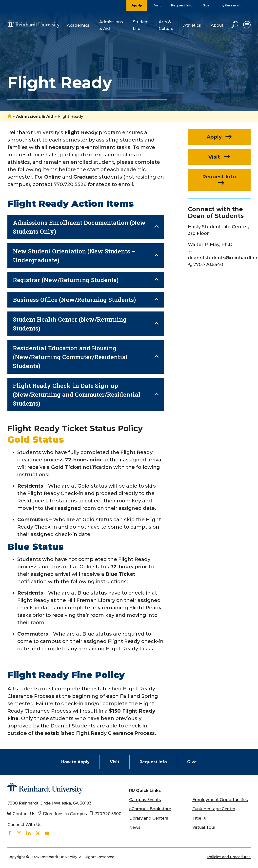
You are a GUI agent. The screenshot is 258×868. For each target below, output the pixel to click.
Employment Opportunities (220, 800)
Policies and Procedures (229, 857)
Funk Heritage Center (214, 809)
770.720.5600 (108, 814)
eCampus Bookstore (150, 809)
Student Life (141, 25)
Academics (78, 25)
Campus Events (145, 800)
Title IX (199, 818)
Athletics (192, 25)
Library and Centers (149, 818)
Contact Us (24, 814)
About (217, 25)
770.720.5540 (208, 265)
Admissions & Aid (111, 25)
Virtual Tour (204, 827)
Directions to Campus (65, 814)
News (135, 827)
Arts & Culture (166, 25)
